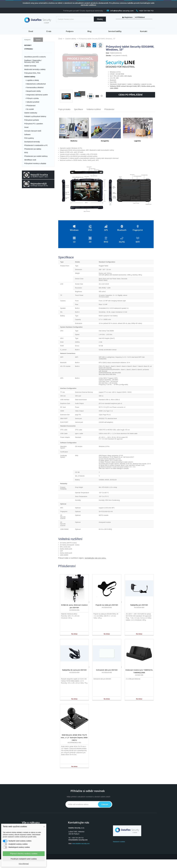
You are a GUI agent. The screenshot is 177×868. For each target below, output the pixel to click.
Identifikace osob (30, 160)
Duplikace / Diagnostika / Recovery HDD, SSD (33, 61)
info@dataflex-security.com (78, 840)
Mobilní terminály (30, 66)
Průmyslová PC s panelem (34, 124)
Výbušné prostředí (33, 102)
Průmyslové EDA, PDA (32, 73)
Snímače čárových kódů (33, 131)
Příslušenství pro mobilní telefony (36, 156)
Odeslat (105, 804)
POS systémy (29, 138)
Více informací (24, 864)
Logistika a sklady (32, 80)
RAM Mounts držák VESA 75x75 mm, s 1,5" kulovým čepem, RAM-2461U (74, 737)
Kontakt (144, 31)
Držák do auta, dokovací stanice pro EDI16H (74, 606)
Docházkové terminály (32, 142)
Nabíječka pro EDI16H (139, 605)
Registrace (128, 17)
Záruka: (109, 56)
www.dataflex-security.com (81, 844)
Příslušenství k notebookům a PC (36, 145)
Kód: (108, 53)
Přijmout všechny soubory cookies (24, 854)
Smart (26, 127)
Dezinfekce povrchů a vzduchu (35, 57)
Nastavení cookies (119, 842)
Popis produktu (64, 109)
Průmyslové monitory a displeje (35, 163)
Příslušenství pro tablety (33, 149)
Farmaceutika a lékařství (35, 87)
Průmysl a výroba (32, 98)
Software (27, 134)
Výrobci (38, 40)
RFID (26, 153)
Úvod (31, 31)
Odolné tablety (30, 77)
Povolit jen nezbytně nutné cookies (24, 859)
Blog (89, 31)
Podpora (70, 31)
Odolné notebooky (31, 113)
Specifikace (79, 109)
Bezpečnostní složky (33, 91)
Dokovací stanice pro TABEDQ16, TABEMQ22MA (139, 671)
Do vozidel (30, 109)
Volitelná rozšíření (94, 109)
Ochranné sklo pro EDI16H (107, 670)
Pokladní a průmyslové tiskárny (35, 116)
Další (102, 96)
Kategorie (27, 40)
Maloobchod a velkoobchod (36, 84)
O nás (49, 31)
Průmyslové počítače (32, 120)
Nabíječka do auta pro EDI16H (74, 670)
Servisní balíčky (115, 31)
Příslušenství (31, 106)
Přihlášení (140, 17)
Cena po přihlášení (130, 95)
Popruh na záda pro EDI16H (107, 605)
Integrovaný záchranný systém (37, 95)
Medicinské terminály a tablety (35, 69)
